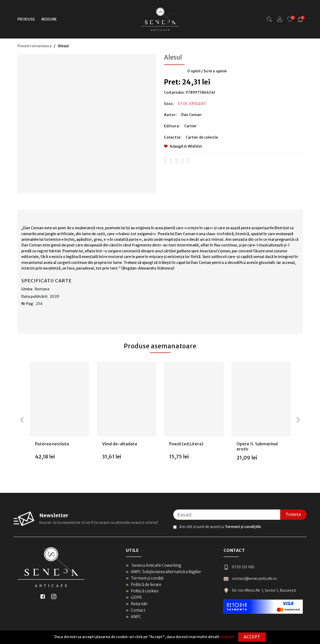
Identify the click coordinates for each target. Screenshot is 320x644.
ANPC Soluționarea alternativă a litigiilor (164, 572)
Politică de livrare (144, 585)
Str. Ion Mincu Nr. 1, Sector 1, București (260, 590)
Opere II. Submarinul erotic (257, 446)
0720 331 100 (239, 567)
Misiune (49, 19)
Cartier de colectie (202, 137)
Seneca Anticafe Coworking (154, 565)
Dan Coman (191, 115)
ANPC (134, 617)
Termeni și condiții (145, 578)
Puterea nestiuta (52, 444)
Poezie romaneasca (35, 46)
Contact (136, 610)
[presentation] (22, 420)
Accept (252, 637)
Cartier (190, 126)
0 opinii (194, 71)
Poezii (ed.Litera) (186, 444)
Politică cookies (142, 591)
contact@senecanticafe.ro (250, 579)
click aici (227, 637)
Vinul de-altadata (120, 444)
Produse (26, 19)
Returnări (137, 604)
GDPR (134, 597)
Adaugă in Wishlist (183, 146)
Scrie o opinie (215, 71)
